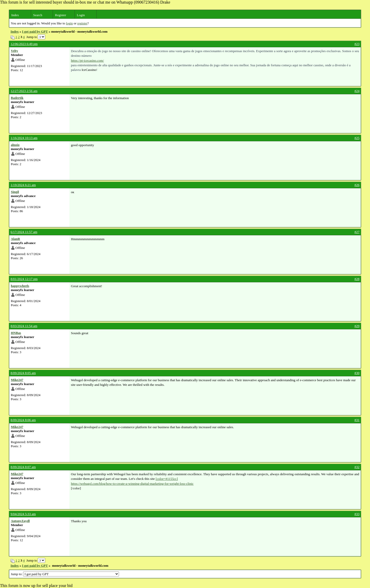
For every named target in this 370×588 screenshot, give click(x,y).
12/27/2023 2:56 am (24, 91)
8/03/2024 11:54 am (24, 326)
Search (38, 15)
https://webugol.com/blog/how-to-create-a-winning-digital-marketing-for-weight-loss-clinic (132, 484)
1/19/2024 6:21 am (23, 185)
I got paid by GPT (35, 31)
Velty (14, 51)
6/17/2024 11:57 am (24, 232)
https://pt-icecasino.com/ (87, 60)
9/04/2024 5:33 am (23, 514)
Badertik (17, 98)
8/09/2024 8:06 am (23, 420)
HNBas (16, 333)
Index (15, 15)
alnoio (15, 145)
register (82, 23)
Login (81, 15)
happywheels (20, 286)
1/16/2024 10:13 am (24, 138)
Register (61, 15)
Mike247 (17, 380)
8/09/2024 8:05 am (23, 373)
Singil (15, 192)
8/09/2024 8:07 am (23, 467)
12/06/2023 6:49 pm (24, 44)
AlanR (15, 239)
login (70, 23)
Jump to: (65, 574)
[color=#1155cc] (167, 479)
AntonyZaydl (20, 521)
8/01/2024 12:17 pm (24, 279)
